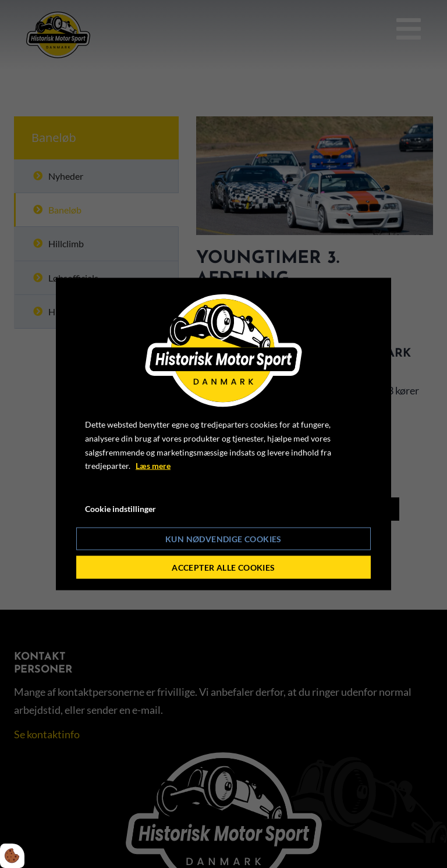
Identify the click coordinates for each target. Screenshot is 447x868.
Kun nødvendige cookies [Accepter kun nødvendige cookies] (223, 538)
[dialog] (223, 434)
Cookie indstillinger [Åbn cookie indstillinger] (120, 509)
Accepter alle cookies (223, 567)
